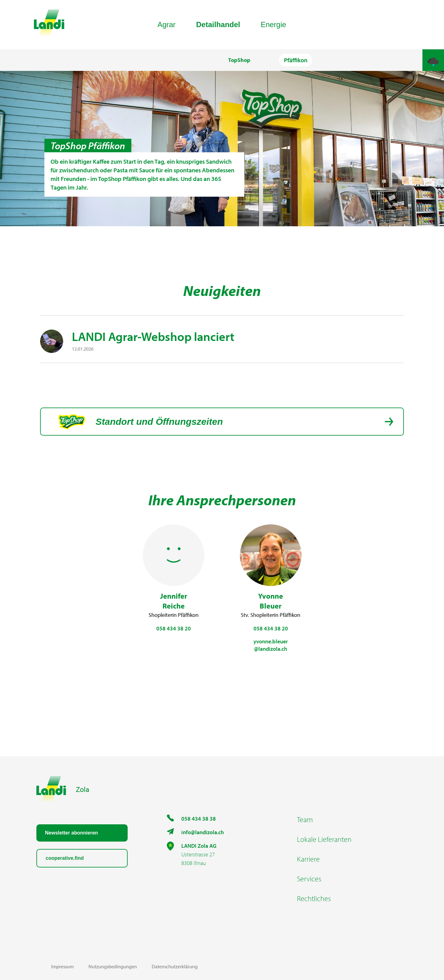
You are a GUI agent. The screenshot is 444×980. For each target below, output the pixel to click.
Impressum (62, 966)
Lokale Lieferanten (324, 839)
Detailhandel (218, 25)
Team (305, 819)
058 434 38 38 (199, 819)
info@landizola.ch (203, 832)
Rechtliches (314, 898)
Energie (273, 25)
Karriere (308, 859)
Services (309, 879)
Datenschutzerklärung (175, 966)
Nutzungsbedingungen (113, 966)
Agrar (167, 25)
